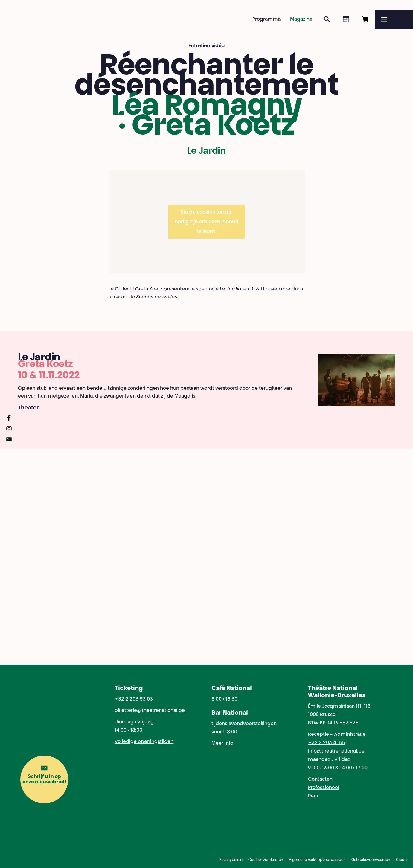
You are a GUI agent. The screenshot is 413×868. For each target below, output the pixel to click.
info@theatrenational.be (336, 751)
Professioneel (324, 788)
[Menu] (394, 19)
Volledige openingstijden (144, 742)
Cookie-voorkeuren (266, 860)
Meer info (222, 744)
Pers (313, 796)
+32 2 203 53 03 (134, 699)
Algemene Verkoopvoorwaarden (317, 860)
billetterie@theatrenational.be (150, 711)
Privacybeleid (231, 860)
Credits (402, 860)
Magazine (301, 19)
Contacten (320, 779)
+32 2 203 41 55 (327, 743)
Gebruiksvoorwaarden (371, 860)
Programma (266, 19)
